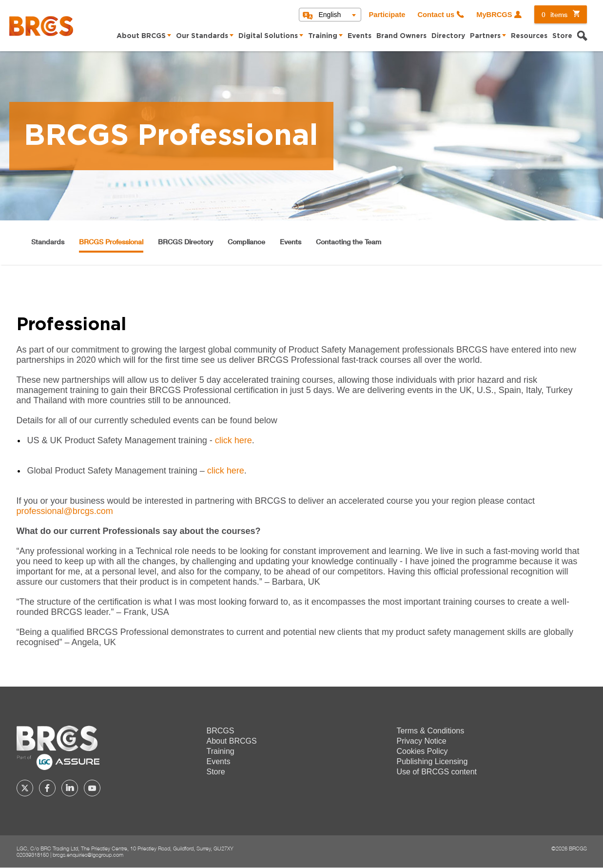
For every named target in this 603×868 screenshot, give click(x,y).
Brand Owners (401, 36)
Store (562, 36)
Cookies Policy (422, 751)
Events (360, 36)
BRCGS (221, 731)
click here (233, 440)
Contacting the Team (349, 242)
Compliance (246, 242)
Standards (48, 242)
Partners (485, 36)
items (554, 14)
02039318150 (33, 855)
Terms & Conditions (431, 731)
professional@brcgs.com (65, 511)
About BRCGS (141, 36)
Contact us (436, 15)
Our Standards (202, 36)
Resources (529, 36)
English (330, 15)
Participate (387, 15)
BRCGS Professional (111, 242)
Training (323, 36)
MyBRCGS (494, 15)
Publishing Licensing (432, 761)
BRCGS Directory (185, 242)
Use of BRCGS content (437, 772)
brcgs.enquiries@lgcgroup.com (88, 855)
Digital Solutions (268, 36)
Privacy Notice (422, 741)
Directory (448, 36)
